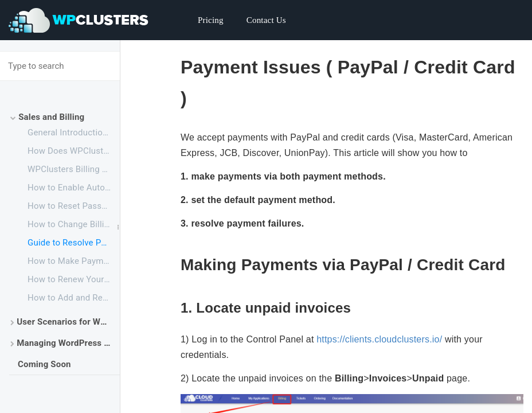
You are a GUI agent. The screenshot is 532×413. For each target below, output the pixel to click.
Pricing (211, 20)
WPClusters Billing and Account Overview (74, 169)
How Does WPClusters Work (74, 151)
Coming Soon (44, 364)
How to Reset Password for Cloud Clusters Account (74, 206)
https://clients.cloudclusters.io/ (379, 339)
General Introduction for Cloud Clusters (74, 133)
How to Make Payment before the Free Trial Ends (74, 261)
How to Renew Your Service (74, 279)
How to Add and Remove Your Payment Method (74, 298)
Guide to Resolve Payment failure (74, 243)
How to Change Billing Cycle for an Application (74, 224)
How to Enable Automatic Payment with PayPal (74, 188)
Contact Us (266, 20)
